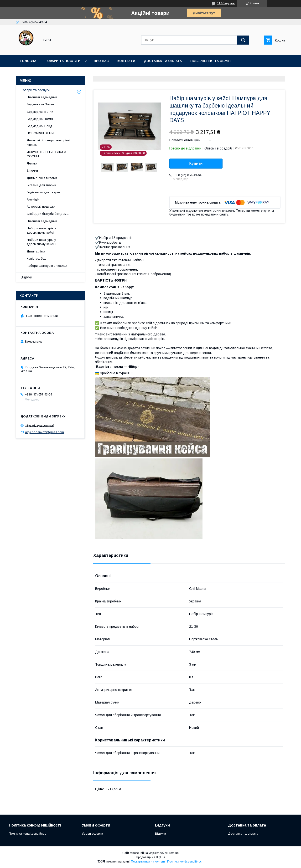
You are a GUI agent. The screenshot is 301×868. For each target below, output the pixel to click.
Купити (196, 163)
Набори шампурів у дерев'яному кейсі (41, 230)
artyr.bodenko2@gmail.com (44, 432)
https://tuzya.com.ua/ (39, 425)
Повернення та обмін (210, 61)
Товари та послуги (63, 61)
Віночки (32, 171)
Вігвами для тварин (41, 185)
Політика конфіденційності (29, 834)
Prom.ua (173, 853)
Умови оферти (92, 834)
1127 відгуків (226, 3)
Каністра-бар (37, 259)
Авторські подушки (41, 207)
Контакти (126, 61)
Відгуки (26, 277)
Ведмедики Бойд (39, 126)
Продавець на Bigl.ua (150, 857)
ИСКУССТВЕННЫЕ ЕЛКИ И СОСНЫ (46, 154)
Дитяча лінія (36, 251)
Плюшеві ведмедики (42, 97)
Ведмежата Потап (40, 104)
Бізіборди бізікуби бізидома (48, 214)
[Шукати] (243, 40)
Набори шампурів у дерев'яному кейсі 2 (42, 242)
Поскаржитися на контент (148, 862)
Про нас (101, 61)
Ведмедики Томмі (40, 119)
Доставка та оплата (163, 61)
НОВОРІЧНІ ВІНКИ (40, 133)
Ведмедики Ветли (40, 112)
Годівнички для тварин (44, 192)
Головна (28, 61)
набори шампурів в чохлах (47, 266)
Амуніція (33, 199)
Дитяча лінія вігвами (42, 178)
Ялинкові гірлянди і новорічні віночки (48, 142)
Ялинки (32, 163)
